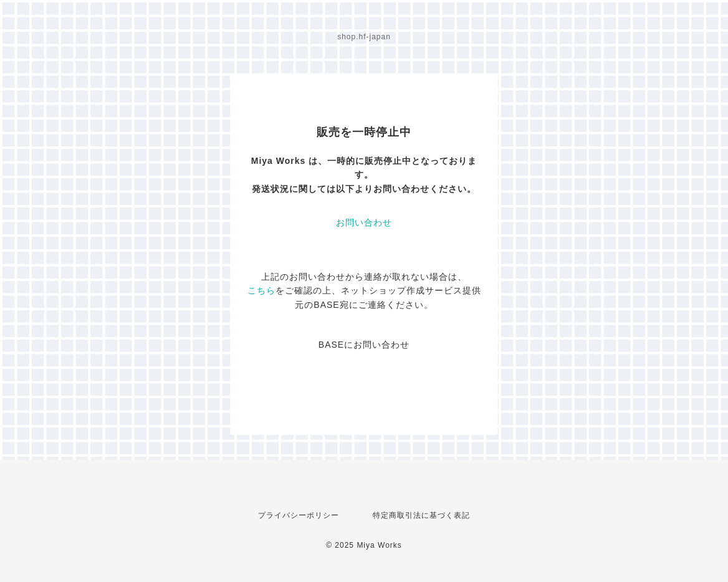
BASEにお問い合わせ (364, 345)
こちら (261, 290)
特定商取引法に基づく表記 (421, 515)
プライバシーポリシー (299, 515)
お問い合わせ (364, 222)
